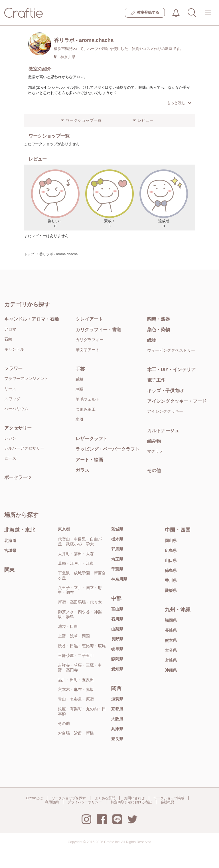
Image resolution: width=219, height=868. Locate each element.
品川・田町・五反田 (76, 680)
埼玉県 (117, 559)
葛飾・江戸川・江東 (76, 563)
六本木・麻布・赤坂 (76, 689)
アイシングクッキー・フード (177, 401)
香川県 (171, 580)
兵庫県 (117, 729)
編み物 (154, 441)
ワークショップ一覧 (84, 120)
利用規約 (52, 802)
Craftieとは (34, 798)
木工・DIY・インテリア (172, 370)
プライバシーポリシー (85, 802)
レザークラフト (92, 439)
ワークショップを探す (69, 798)
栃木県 (117, 539)
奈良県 (117, 739)
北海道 (10, 541)
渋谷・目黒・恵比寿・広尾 (82, 646)
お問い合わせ (134, 798)
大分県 (171, 650)
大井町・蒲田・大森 (76, 554)
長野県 (117, 639)
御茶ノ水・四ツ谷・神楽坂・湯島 (80, 614)
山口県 (171, 561)
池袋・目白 (68, 626)
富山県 (117, 609)
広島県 (171, 551)
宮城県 (10, 551)
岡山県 (171, 541)
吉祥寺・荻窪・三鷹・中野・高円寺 (80, 668)
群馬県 (117, 549)
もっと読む (179, 103)
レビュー (145, 120)
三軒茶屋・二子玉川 (76, 655)
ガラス (82, 470)
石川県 (117, 619)
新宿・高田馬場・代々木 (80, 602)
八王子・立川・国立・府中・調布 (80, 590)
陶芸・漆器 (159, 319)
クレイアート (89, 319)
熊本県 (171, 640)
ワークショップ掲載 (169, 798)
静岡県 (117, 659)
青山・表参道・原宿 (76, 699)
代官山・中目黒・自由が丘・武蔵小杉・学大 (80, 542)
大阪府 (117, 719)
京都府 (117, 709)
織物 (152, 340)
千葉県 (117, 569)
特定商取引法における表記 (131, 802)
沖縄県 (171, 670)
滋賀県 (117, 699)
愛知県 (117, 669)
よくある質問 (105, 798)
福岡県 (171, 620)
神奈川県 (119, 579)
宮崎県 (171, 660)
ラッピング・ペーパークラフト (108, 449)
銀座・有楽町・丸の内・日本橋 (82, 711)
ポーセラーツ (18, 477)
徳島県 (171, 570)
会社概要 (167, 802)
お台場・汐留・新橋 (76, 733)
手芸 (80, 369)
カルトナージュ (163, 431)
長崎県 (171, 630)
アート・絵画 (89, 460)
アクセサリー (18, 428)
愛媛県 (171, 590)
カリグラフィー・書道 (98, 330)
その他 (154, 471)
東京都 (64, 529)
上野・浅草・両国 (74, 636)
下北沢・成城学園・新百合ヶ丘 (82, 575)
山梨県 (117, 629)
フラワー (13, 368)
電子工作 (156, 380)
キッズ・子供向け (165, 391)
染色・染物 (159, 330)
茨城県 (117, 529)
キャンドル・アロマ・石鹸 (32, 319)
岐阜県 (117, 649)
